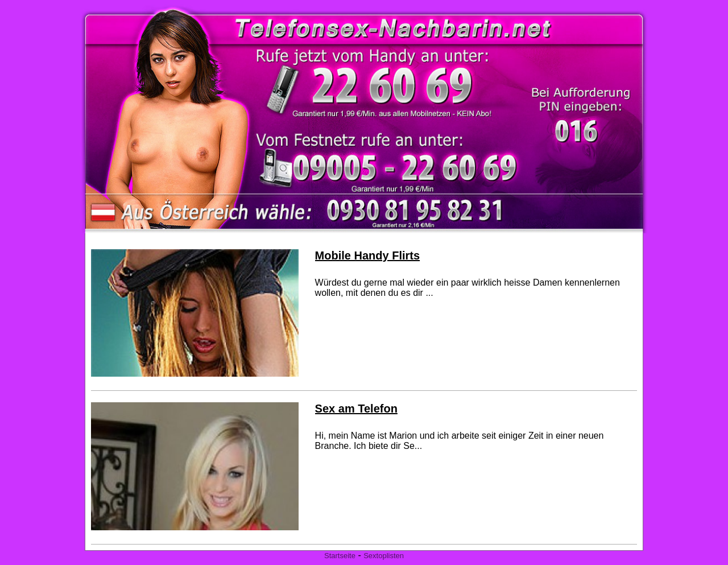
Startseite (340, 556)
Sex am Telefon (356, 409)
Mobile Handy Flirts (367, 255)
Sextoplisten (384, 556)
